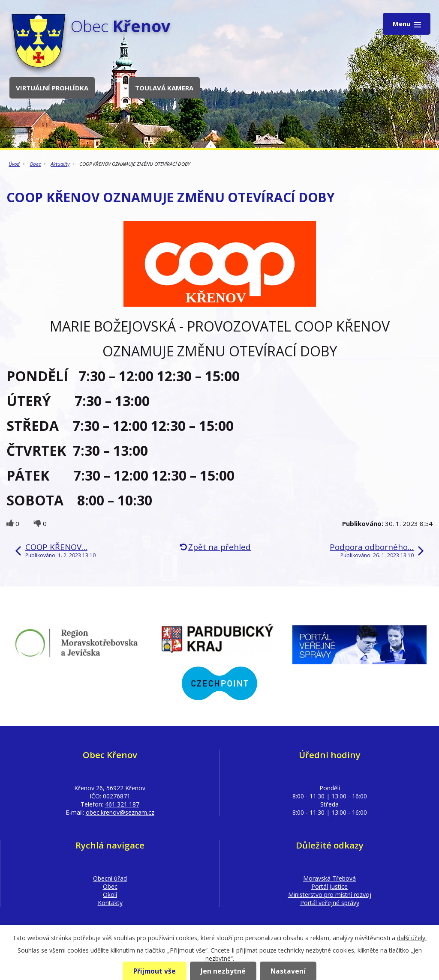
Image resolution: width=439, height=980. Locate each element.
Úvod (14, 164)
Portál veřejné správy (330, 903)
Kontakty (110, 903)
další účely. (412, 938)
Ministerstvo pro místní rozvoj (330, 895)
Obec (35, 164)
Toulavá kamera (164, 88)
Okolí (110, 895)
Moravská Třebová (329, 878)
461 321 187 (122, 804)
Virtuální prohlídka (52, 88)
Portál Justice (329, 886)
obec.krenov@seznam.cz (120, 812)
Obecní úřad (110, 878)
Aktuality (60, 164)
